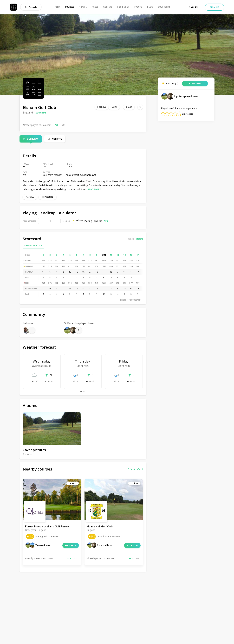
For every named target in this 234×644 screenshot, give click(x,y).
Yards (131, 239)
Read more (94, 189)
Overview (33, 139)
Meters (140, 239)
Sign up (214, 7)
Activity (57, 139)
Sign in (193, 7)
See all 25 (136, 469)
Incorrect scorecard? (131, 300)
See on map (40, 113)
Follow (102, 107)
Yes (56, 125)
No (63, 125)
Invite (114, 107)
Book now (71, 546)
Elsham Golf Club (33, 245)
